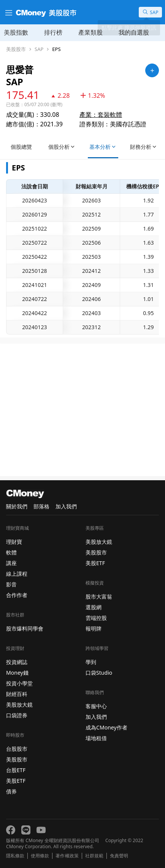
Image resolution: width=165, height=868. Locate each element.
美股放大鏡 (19, 705)
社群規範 (94, 856)
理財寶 (14, 542)
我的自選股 (134, 32)
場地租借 (96, 738)
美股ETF (16, 781)
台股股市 (17, 749)
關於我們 (17, 506)
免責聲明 (119, 856)
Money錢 (17, 673)
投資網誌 (17, 662)
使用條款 (40, 856)
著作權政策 (67, 856)
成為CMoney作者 (106, 727)
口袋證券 (17, 715)
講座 (11, 563)
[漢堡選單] (8, 12)
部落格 (41, 506)
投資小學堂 (19, 683)
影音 (11, 584)
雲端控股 (96, 618)
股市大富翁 (99, 596)
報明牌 (94, 628)
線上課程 (17, 574)
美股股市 (16, 49)
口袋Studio (99, 673)
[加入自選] (152, 70)
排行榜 (53, 32)
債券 (11, 791)
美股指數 (16, 32)
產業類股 (90, 32)
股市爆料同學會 (25, 628)
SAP (39, 49)
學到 (91, 662)
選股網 (94, 607)
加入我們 (66, 506)
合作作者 (17, 595)
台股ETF (16, 770)
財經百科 (17, 694)
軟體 (11, 552)
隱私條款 (15, 856)
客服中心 (96, 706)
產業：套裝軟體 (101, 115)
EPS (56, 49)
